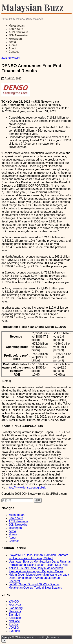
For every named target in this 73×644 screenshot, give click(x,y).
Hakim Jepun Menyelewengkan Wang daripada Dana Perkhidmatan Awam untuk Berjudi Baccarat (39, 578)
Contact (14, 52)
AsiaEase (15, 618)
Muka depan (17, 26)
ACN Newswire (18, 32)
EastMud (14, 615)
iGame (13, 45)
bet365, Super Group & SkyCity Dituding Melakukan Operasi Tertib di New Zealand (35, 586)
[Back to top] (4, 641)
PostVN (14, 624)
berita (12, 42)
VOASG (14, 628)
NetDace (14, 621)
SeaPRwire (16, 29)
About (12, 48)
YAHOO (14, 602)
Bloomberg (16, 608)
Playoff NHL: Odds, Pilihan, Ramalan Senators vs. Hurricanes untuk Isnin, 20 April (38, 557)
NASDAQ (15, 605)
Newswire (15, 611)
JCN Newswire (18, 35)
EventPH (14, 631)
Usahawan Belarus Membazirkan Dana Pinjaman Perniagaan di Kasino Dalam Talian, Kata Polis (40, 563)
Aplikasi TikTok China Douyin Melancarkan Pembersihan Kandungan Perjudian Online (36, 570)
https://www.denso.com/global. (26, 488)
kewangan (15, 39)
